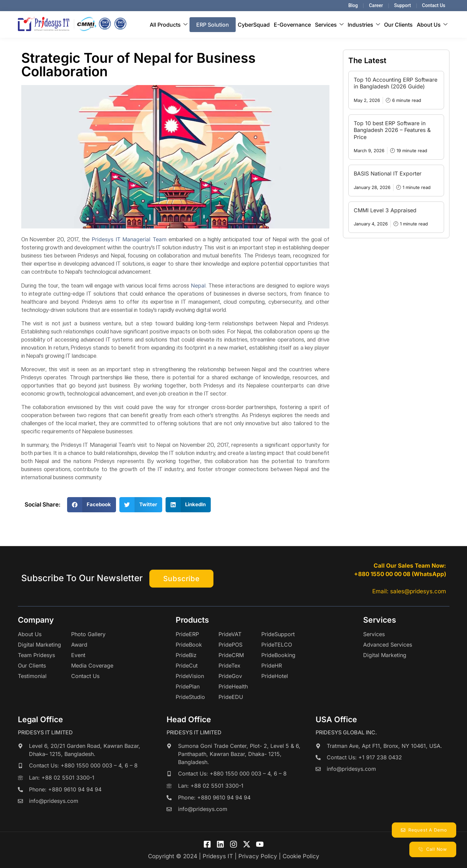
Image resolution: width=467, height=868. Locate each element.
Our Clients (398, 25)
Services (329, 25)
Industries (364, 25)
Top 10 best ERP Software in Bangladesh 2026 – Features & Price (392, 130)
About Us (432, 25)
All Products (169, 25)
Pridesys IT (106, 239)
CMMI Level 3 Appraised (385, 210)
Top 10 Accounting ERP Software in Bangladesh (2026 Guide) (396, 83)
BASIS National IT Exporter (388, 173)
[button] (92, 505)
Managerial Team (144, 239)
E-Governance (292, 25)
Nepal (198, 286)
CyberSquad (254, 25)
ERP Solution (213, 25)
